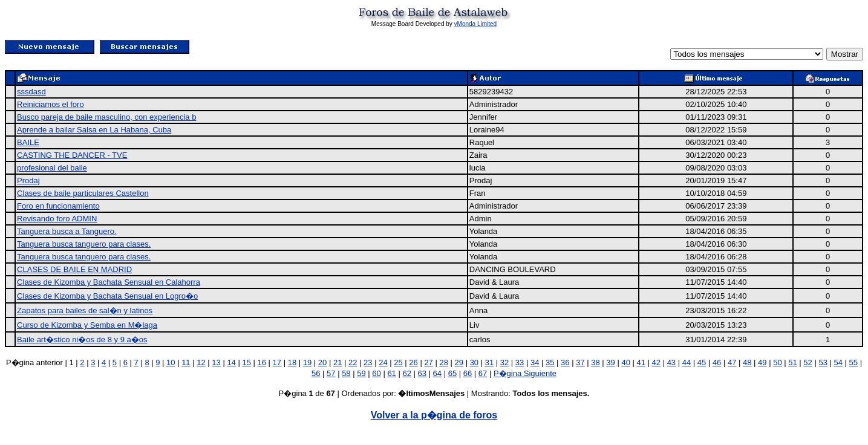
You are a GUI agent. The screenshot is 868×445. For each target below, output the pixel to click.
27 (428, 362)
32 (504, 362)
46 (717, 362)
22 (353, 362)
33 (520, 362)
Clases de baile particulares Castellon (83, 193)
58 (346, 373)
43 (671, 362)
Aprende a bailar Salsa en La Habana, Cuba (94, 130)
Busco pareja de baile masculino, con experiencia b (106, 117)
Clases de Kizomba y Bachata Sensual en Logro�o (107, 296)
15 (246, 362)
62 (406, 373)
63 (422, 373)
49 (762, 362)
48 (747, 362)
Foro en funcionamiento (58, 206)
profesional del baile (52, 168)
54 (838, 362)
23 (368, 362)
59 (361, 373)
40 (625, 362)
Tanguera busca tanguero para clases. (84, 244)
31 (489, 362)
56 (316, 373)
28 (443, 362)
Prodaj (28, 180)
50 (777, 362)
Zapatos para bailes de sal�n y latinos (85, 310)
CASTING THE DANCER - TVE (72, 155)
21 (338, 362)
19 (307, 362)
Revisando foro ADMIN (57, 219)
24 (383, 362)
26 (413, 362)
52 (808, 362)
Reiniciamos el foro (51, 104)
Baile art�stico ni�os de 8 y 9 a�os (82, 339)
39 (610, 362)
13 (216, 362)
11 (186, 362)
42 (656, 362)
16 (262, 362)
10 (171, 362)
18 (292, 362)
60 (376, 373)
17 (277, 362)
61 (391, 373)
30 (474, 362)
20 (322, 362)
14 (231, 362)
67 (483, 373)
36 (565, 362)
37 (580, 362)
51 (792, 362)
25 (398, 362)
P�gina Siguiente (525, 373)
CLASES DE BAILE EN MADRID (74, 269)
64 (437, 373)
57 (331, 373)
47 (732, 362)
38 (595, 362)
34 (535, 362)
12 (201, 362)
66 (468, 373)
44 (687, 362)
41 (641, 362)
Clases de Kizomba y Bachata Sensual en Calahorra (109, 282)
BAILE (28, 142)
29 (459, 362)
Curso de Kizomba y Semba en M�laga (87, 325)
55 (853, 362)
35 (550, 362)
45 (702, 362)
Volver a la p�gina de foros (434, 415)
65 (452, 373)
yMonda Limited (476, 24)
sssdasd (31, 92)
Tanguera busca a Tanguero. (67, 231)
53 (823, 362)
